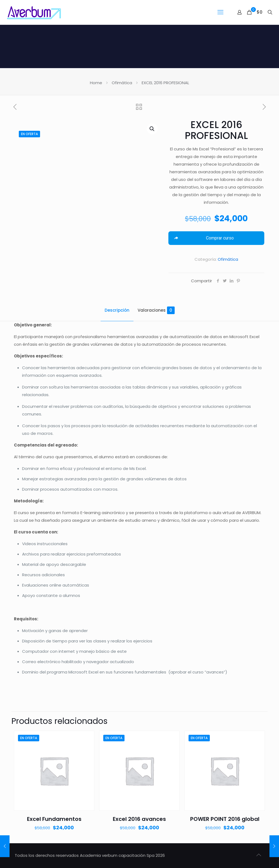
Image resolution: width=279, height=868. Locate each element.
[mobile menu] (220, 12)
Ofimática (122, 83)
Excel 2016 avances (139, 819)
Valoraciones (156, 310)
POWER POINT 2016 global (225, 819)
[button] (152, 129)
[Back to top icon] (259, 855)
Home (96, 83)
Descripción (117, 310)
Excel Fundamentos (54, 819)
